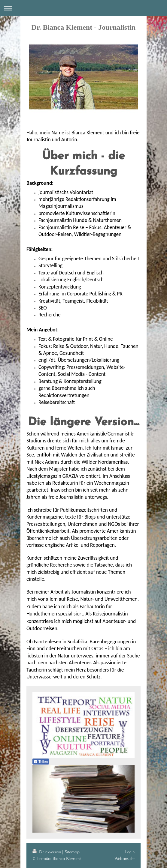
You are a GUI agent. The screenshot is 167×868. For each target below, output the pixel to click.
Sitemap (72, 852)
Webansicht (124, 859)
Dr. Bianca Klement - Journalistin (83, 27)
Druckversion (47, 852)
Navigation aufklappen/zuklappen (83, 8)
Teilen (41, 762)
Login (130, 852)
